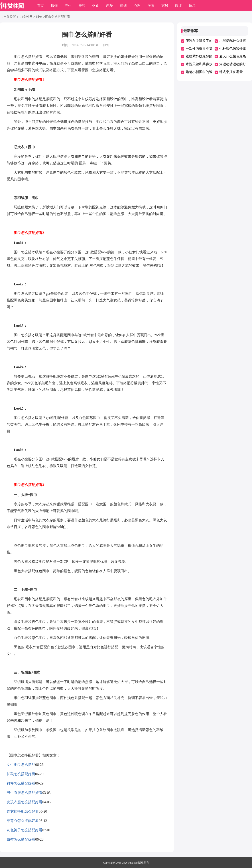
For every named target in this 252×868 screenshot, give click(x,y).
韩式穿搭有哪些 (231, 72)
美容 (82, 6)
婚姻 (123, 6)
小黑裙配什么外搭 (233, 41)
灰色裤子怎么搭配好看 (24, 830)
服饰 (54, 6)
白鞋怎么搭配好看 (21, 839)
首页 (41, 6)
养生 (68, 6)
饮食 (96, 6)
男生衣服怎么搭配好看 (24, 793)
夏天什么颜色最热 (233, 56)
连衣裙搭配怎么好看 (23, 811)
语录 (192, 6)
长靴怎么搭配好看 (21, 774)
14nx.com (133, 863)
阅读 (179, 6)
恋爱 (110, 6)
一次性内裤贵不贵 (199, 49)
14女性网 (26, 17)
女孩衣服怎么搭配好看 (24, 802)
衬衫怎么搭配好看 (21, 783)
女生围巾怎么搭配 (21, 765)
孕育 (151, 6)
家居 (165, 6)
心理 (137, 6)
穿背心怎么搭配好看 (23, 821)
